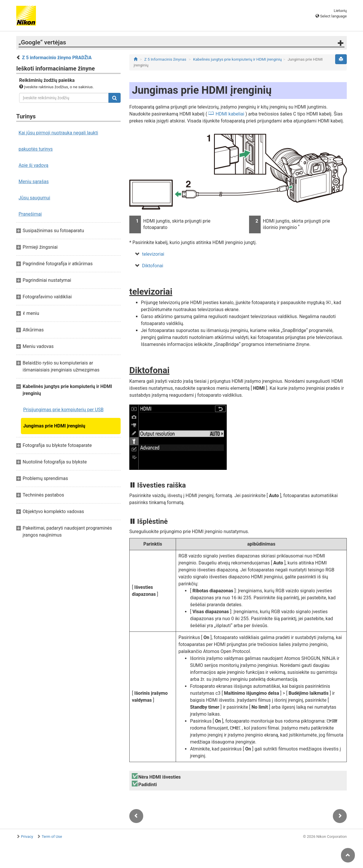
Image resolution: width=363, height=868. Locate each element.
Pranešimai (30, 214)
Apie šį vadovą (33, 165)
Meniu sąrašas (34, 182)
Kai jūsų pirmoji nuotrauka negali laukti (58, 133)
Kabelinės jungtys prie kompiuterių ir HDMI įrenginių (237, 59)
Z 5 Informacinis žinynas (165, 59)
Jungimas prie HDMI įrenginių (54, 426)
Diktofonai (153, 266)
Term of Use (52, 837)
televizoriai (153, 254)
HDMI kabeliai (230, 114)
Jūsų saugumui (34, 198)
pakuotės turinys (36, 149)
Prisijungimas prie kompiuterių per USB (63, 410)
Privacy (27, 837)
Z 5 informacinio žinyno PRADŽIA (57, 58)
